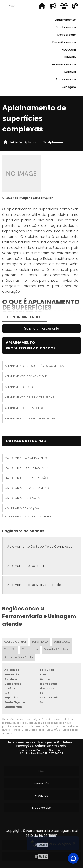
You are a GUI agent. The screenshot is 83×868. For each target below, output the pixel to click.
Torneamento (66, 79)
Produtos (41, 796)
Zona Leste (30, 649)
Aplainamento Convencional (27, 376)
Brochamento (66, 27)
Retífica (70, 72)
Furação (70, 57)
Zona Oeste (62, 642)
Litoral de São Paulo (18, 657)
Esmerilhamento (64, 42)
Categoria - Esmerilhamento (28, 488)
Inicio (42, 771)
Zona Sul (10, 649)
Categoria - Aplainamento (26, 458)
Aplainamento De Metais (27, 566)
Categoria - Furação (22, 508)
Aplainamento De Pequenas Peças (30, 419)
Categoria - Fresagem (22, 498)
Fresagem (69, 50)
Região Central (15, 642)
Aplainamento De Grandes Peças (30, 397)
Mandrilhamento (64, 64)
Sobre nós (41, 784)
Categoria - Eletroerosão (26, 478)
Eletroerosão (67, 35)
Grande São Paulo (57, 649)
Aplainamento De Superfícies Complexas (35, 366)
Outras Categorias (26, 441)
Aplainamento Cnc (19, 387)
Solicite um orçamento (41, 328)
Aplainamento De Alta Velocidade (34, 585)
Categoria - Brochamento (26, 468)
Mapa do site (41, 808)
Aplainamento (66, 20)
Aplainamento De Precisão (25, 408)
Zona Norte (40, 642)
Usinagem (69, 87)
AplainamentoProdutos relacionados (31, 345)
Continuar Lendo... (25, 317)
